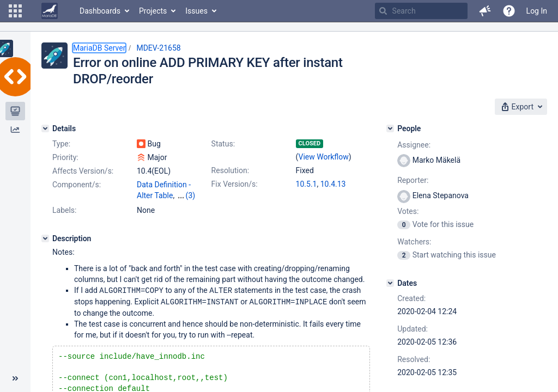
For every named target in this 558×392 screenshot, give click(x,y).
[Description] (45, 238)
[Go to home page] (50, 11)
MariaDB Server (99, 48)
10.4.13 (333, 184)
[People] (390, 128)
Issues (196, 11)
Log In (537, 11)
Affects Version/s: (83, 171)
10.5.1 (307, 184)
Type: (61, 144)
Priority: (65, 157)
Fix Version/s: (235, 184)
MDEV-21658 (158, 48)
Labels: (64, 210)
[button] (15, 11)
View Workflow (324, 157)
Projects (153, 11)
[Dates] (390, 283)
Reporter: (413, 180)
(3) (191, 195)
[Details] (45, 128)
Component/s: (77, 185)
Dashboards (100, 11)
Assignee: (414, 145)
